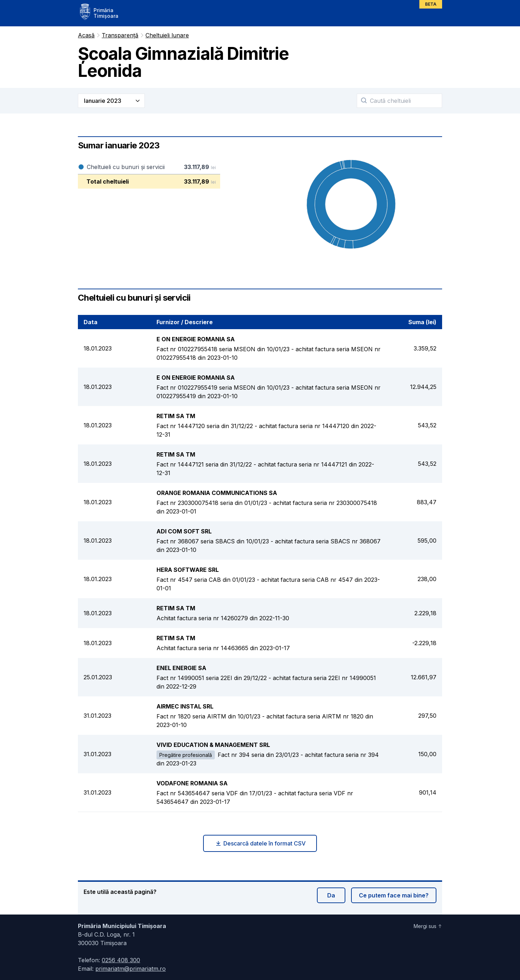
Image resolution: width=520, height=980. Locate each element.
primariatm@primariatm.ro (131, 969)
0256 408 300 (121, 960)
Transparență (120, 35)
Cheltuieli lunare (167, 35)
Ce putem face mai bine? (394, 895)
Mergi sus (428, 926)
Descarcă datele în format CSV (260, 843)
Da (331, 895)
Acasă (86, 35)
